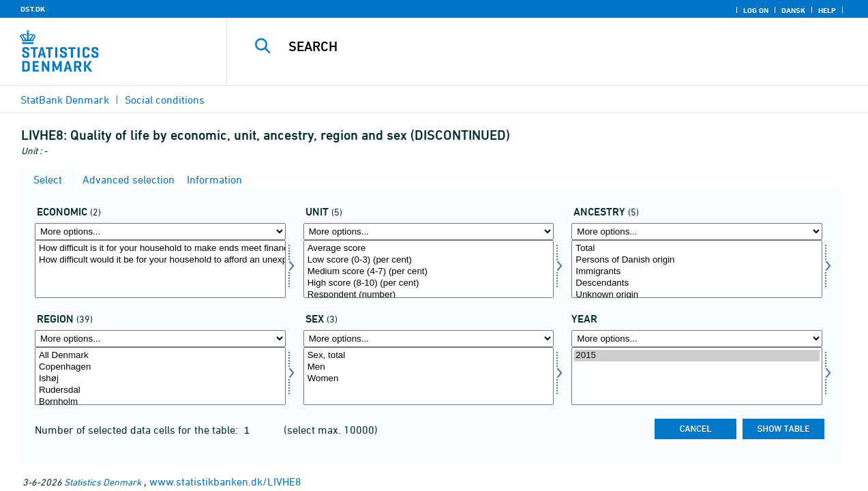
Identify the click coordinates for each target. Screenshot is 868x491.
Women (429, 379)
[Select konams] (429, 376)
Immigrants (697, 272)
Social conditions (165, 100)
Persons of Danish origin (697, 260)
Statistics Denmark (103, 482)
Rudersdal (160, 390)
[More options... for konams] (429, 339)
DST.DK (33, 9)
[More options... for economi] (160, 232)
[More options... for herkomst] (697, 232)
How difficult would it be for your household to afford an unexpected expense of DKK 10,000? (160, 260)
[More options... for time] (697, 339)
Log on (756, 10)
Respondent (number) (429, 295)
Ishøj (160, 379)
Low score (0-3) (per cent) (429, 260)
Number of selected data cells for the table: (138, 430)
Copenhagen (160, 367)
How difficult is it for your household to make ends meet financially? (160, 249)
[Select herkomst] (697, 269)
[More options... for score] (429, 232)
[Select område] (160, 376)
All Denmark (160, 356)
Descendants (697, 283)
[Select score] (429, 269)
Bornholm (160, 402)
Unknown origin (697, 295)
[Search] (536, 46)
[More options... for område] (160, 339)
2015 (697, 356)
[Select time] (697, 376)
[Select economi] (160, 269)
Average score (429, 249)
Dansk (793, 10)
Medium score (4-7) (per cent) (429, 272)
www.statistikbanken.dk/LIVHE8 (225, 481)
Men (429, 367)
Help (827, 10)
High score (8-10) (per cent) (429, 283)
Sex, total (429, 356)
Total (697, 249)
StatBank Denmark (65, 100)
